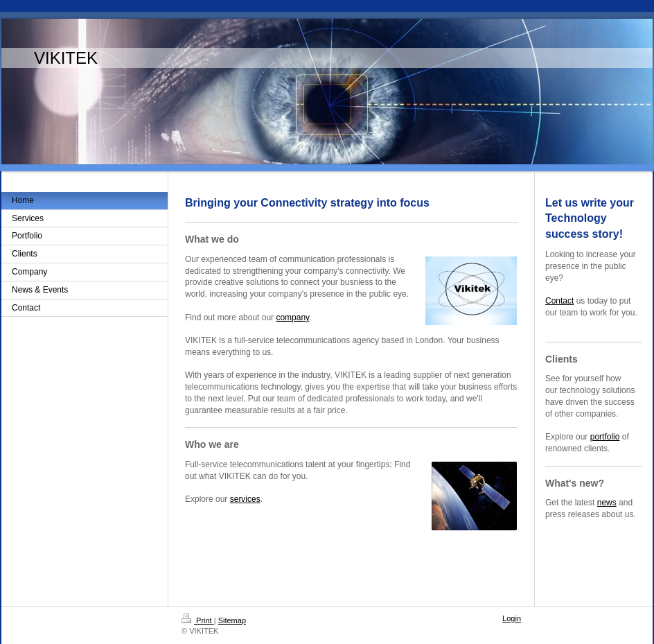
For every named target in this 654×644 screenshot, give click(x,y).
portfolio (605, 437)
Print (198, 620)
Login (512, 618)
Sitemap (232, 620)
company (292, 317)
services (245, 499)
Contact (559, 301)
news (607, 503)
